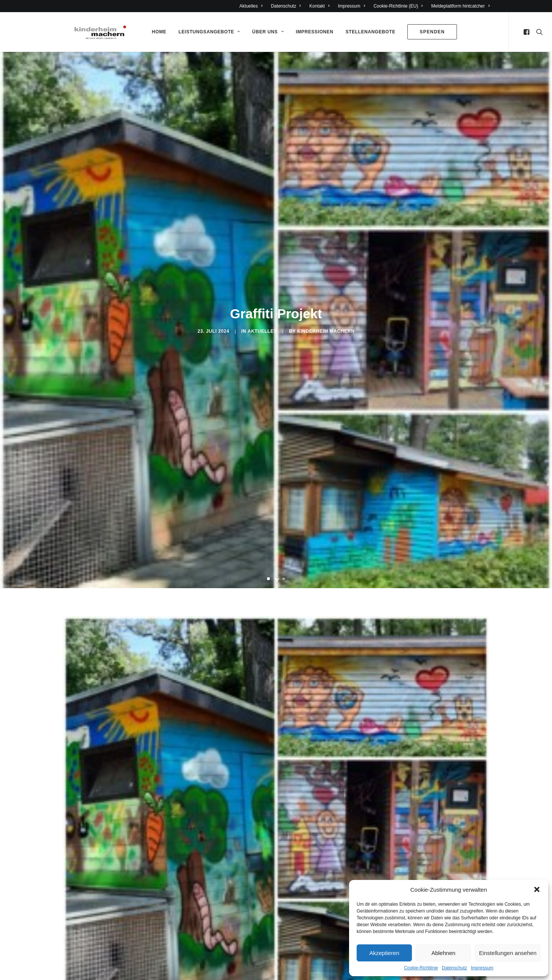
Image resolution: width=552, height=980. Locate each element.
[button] (537, 889)
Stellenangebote (367, 32)
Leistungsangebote (206, 32)
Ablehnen (443, 953)
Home (156, 32)
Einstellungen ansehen (508, 953)
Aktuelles (251, 6)
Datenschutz (455, 968)
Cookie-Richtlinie (421, 968)
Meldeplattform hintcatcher (460, 6)
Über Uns (264, 32)
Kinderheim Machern (326, 328)
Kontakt (319, 6)
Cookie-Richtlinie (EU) (398, 6)
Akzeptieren (384, 953)
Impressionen (311, 32)
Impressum (482, 968)
